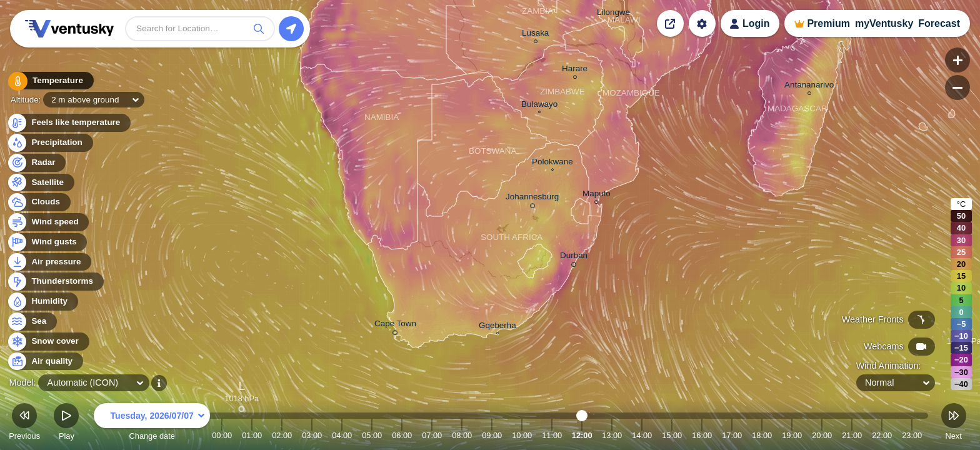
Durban (574, 257)
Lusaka (535, 35)
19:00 (792, 435)
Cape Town (395, 326)
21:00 (852, 435)
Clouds (38, 202)
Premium (828, 23)
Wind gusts (47, 242)
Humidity (42, 302)
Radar (36, 163)
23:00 (912, 435)
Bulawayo (539, 106)
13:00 (612, 435)
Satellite (40, 183)
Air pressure (49, 262)
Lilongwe (613, 14)
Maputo (597, 195)
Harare (575, 70)
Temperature (49, 81)
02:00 (282, 435)
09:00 (492, 435)
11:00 (552, 435)
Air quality (45, 362)
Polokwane (552, 163)
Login (756, 23)
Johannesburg (532, 199)
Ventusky (67, 29)
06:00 (402, 435)
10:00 (522, 435)
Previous (24, 423)
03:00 (312, 435)
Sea (32, 322)
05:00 (372, 435)
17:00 (732, 435)
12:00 (582, 435)
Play (66, 423)
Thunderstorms (55, 282)
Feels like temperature (68, 123)
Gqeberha (497, 327)
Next (954, 423)
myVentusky (884, 23)
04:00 (342, 435)
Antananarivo (809, 87)
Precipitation (50, 143)
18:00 (762, 435)
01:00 (252, 435)
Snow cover (48, 342)
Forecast (939, 23)
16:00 (702, 435)
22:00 (882, 435)
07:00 (432, 435)
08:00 (462, 435)
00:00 (222, 435)
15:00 (672, 435)
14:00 (642, 435)
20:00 (822, 435)
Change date (152, 423)
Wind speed (48, 222)
